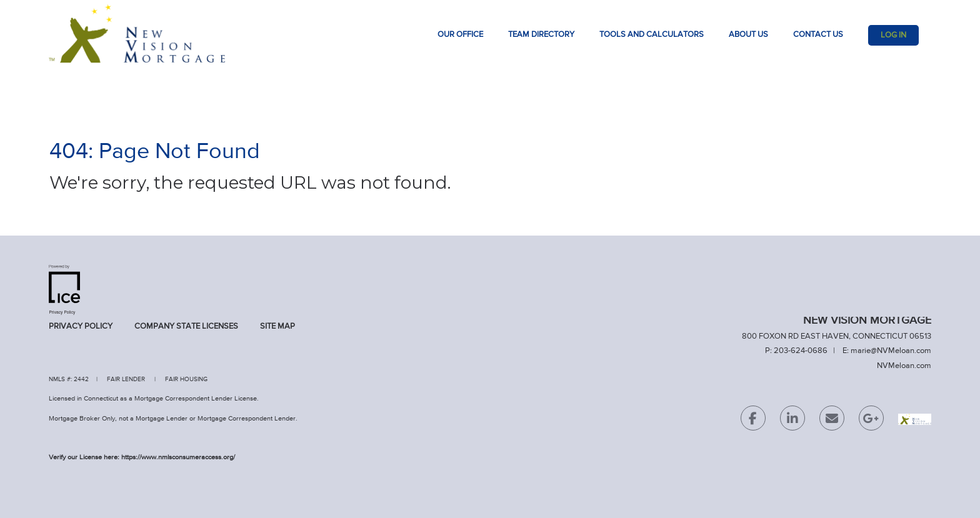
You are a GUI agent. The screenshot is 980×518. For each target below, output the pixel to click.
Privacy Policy (81, 326)
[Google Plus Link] (871, 421)
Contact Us (818, 35)
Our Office (460, 35)
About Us (748, 35)
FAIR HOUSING (186, 379)
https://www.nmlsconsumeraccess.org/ (178, 457)
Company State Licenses (186, 326)
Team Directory (541, 35)
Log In (893, 35)
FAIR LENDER (126, 379)
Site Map (277, 326)
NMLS (57, 379)
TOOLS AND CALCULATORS (652, 35)
